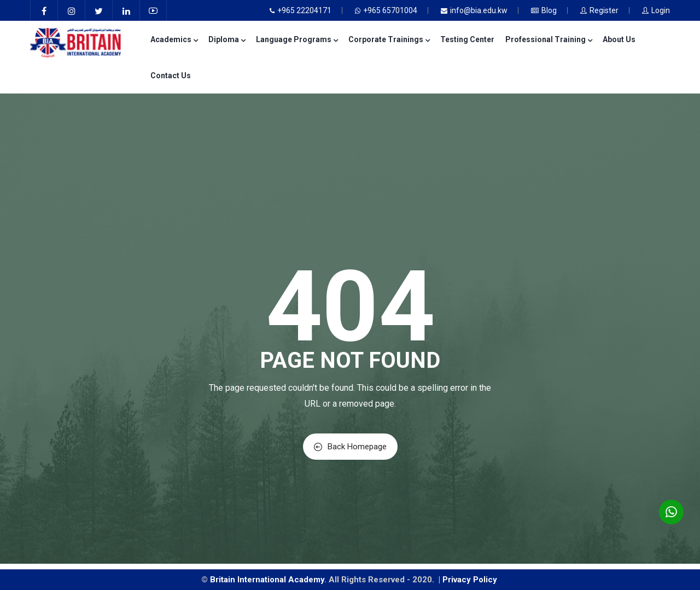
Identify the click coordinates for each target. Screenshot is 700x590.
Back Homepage (350, 447)
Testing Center (467, 39)
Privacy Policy (471, 580)
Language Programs (297, 39)
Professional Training (549, 39)
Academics (174, 39)
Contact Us (171, 76)
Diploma (227, 39)
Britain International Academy (267, 580)
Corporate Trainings (389, 39)
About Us (619, 39)
